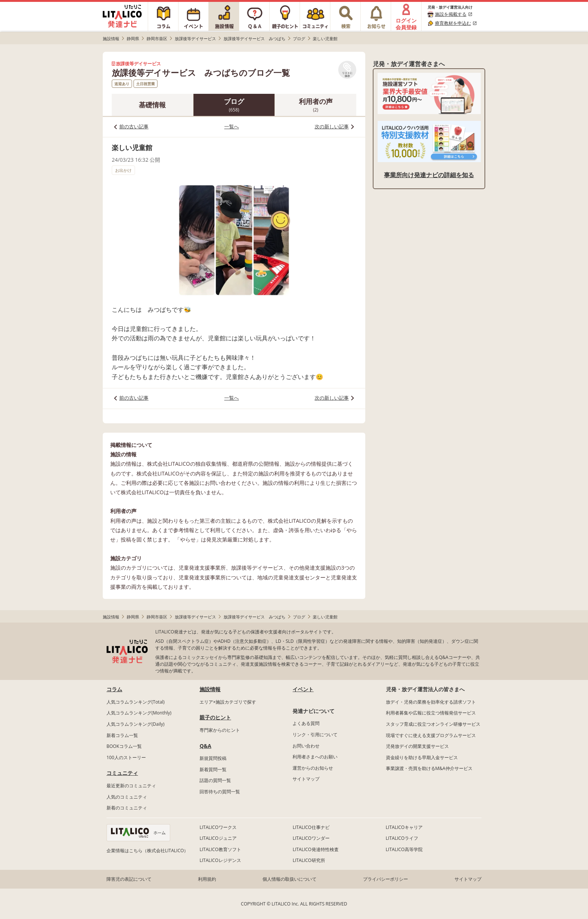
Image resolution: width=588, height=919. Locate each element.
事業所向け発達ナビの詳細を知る (429, 175)
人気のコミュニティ (127, 797)
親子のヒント (215, 717)
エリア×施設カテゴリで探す (228, 702)
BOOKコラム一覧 (124, 746)
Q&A (205, 746)
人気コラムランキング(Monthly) (139, 713)
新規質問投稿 (213, 758)
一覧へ (232, 126)
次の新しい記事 (332, 126)
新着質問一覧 (213, 769)
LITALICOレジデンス (220, 860)
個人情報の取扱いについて (289, 879)
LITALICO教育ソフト (220, 849)
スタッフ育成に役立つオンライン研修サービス (433, 724)
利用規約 (207, 879)
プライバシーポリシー (385, 879)
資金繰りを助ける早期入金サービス (422, 757)
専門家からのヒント (220, 730)
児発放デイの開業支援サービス (417, 746)
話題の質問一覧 (215, 780)
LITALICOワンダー (311, 838)
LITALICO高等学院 (404, 849)
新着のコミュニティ (127, 808)
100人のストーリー (126, 757)
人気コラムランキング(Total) (136, 702)
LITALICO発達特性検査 (315, 849)
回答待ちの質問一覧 (220, 792)
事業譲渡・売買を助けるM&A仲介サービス (429, 768)
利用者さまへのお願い (315, 757)
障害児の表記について (129, 879)
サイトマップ (306, 779)
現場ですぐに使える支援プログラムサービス (431, 735)
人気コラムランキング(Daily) (136, 724)
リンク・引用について (315, 735)
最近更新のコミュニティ (131, 786)
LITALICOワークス (218, 827)
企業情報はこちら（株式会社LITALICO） (147, 851)
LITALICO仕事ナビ (311, 827)
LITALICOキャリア (404, 827)
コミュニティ (122, 773)
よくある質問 (306, 723)
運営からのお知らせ (313, 768)
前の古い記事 (134, 126)
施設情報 (210, 689)
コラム (114, 689)
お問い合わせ (306, 746)
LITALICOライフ (402, 838)
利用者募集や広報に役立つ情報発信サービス (431, 713)
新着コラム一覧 (122, 735)
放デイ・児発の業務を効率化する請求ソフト (431, 702)
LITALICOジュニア (218, 838)
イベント (303, 689)
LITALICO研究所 (309, 860)
